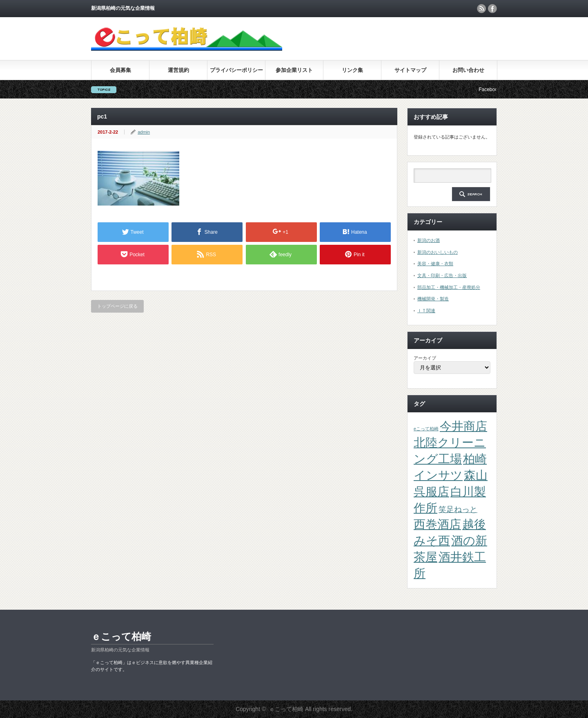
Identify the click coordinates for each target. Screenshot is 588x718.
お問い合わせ (468, 70)
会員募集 (120, 70)
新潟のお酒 (429, 240)
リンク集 (352, 70)
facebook (492, 9)
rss (481, 9)
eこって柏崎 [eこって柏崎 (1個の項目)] (426, 429)
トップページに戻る (117, 306)
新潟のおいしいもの (438, 252)
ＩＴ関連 (426, 311)
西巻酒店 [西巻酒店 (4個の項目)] (437, 524)
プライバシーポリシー (236, 70)
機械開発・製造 (433, 299)
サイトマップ (410, 70)
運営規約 (178, 70)
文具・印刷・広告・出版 (442, 275)
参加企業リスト (294, 70)
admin (144, 132)
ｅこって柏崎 (121, 636)
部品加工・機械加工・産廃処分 (449, 287)
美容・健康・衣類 (435, 264)
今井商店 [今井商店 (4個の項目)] (463, 426)
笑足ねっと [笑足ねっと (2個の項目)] (458, 509)
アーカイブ (425, 358)
